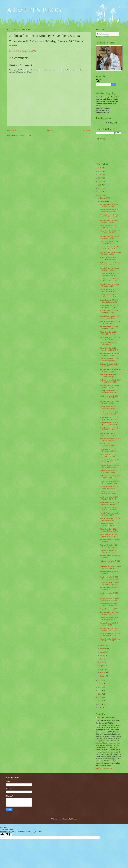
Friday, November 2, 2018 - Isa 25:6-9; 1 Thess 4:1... (110, 640)
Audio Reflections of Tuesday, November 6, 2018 (109, 573)
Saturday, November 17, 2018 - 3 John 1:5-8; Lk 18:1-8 (110, 440)
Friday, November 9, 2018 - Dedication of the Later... (109, 535)
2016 (100, 684)
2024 (100, 175)
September (104, 649)
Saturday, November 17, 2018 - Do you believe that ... (110, 434)
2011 (100, 701)
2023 (100, 178)
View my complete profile (104, 768)
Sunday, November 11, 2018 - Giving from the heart (109, 503)
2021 (100, 185)
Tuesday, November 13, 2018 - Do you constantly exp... (110, 482)
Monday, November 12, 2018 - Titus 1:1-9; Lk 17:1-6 (110, 498)
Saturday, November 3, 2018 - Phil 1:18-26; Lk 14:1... (109, 624)
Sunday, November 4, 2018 (108, 609)
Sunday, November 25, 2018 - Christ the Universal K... (109, 301)
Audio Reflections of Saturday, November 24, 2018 (110, 312)
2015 (100, 687)
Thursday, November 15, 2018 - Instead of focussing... (110, 461)
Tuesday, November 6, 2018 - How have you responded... (109, 578)
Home (49, 131)
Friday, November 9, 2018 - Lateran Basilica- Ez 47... (109, 530)
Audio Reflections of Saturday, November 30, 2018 (110, 205)
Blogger (74, 819)
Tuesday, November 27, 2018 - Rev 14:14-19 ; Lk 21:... (110, 280)
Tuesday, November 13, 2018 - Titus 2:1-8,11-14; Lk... (110, 487)
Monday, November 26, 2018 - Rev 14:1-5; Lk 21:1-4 (110, 296)
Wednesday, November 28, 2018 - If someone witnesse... (110, 259)
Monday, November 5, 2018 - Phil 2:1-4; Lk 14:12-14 (109, 599)
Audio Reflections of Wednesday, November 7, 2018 (110, 557)
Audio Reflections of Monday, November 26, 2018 (109, 285)
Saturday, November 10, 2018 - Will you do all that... (110, 519)
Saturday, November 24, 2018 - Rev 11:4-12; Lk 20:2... (110, 322)
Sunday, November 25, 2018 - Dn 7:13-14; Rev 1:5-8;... (109, 307)
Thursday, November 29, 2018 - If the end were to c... (110, 243)
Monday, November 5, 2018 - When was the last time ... (109, 594)
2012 (100, 697)
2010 (100, 704)
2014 (100, 691)
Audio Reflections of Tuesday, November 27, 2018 (109, 269)
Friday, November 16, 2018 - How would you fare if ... (109, 450)
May (102, 662)
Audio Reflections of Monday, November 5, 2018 (109, 589)
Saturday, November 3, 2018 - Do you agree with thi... (109, 619)
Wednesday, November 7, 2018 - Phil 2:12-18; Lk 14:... (110, 567)
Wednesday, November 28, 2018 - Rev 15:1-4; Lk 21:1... (110, 264)
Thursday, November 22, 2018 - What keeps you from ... (110, 360)
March (102, 669)
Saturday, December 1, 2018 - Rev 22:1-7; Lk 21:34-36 (109, 216)
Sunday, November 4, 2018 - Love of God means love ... (109, 605)
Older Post (86, 131)
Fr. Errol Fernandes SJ (106, 718)
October (103, 645)
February (103, 673)
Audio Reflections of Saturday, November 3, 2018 (110, 613)
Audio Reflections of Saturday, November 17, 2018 (110, 429)
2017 (100, 680)
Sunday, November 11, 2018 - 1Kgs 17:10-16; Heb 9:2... (109, 509)
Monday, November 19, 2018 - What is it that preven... (110, 408)
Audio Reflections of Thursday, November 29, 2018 (110, 237)
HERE (13, 45)
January (103, 676)
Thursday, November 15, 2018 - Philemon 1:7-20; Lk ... (110, 466)
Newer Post (12, 131)
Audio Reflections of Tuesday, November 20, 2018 (109, 386)
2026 (100, 168)
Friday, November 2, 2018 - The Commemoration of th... (110, 635)
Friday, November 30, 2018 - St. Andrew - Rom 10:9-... (110, 232)
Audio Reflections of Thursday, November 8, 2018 (110, 541)
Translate (109, 37)
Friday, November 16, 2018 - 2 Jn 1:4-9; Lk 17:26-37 (110, 456)
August (103, 652)
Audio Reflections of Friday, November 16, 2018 (109, 445)
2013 (100, 694)
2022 (100, 181)
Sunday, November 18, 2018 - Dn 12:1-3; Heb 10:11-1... (109, 424)
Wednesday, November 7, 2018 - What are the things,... (110, 562)
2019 (100, 192)
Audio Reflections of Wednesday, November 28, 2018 (110, 253)
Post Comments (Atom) (23, 136)
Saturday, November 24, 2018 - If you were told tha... (110, 317)
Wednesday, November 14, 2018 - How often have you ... (110, 471)
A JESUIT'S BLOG (34, 10)
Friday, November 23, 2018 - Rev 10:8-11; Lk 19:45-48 (109, 349)
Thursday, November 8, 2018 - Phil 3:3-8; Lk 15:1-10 (110, 551)
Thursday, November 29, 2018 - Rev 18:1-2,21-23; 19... (110, 248)
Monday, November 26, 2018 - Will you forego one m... (110, 290)
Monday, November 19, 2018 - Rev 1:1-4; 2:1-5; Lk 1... (110, 413)
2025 (100, 171)
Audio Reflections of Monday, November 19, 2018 (109, 402)
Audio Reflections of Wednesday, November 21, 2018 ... (110, 370)
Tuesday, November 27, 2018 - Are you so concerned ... (110, 274)
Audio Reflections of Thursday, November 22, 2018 (110, 354)
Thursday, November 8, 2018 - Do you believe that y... (110, 546)
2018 (100, 195)
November (104, 201)
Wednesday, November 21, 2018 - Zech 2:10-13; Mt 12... (110, 381)
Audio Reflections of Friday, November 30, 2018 (109, 221)
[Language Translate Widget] (107, 34)
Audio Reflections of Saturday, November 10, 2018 (110, 514)
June (102, 659)
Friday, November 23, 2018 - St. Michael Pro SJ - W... (110, 333)
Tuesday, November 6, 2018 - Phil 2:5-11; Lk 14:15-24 (109, 583)
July (102, 655)
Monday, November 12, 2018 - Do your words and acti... (110, 493)
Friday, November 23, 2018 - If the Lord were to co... (110, 338)
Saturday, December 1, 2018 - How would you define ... (109, 211)
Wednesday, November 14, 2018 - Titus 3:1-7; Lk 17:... (110, 477)
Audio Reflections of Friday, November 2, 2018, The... (109, 629)
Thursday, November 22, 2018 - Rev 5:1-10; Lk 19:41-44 (110, 365)
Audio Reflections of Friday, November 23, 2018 (109, 328)
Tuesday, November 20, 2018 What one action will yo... (109, 392)
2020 (100, 188)
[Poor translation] (8, 834)
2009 (100, 708)
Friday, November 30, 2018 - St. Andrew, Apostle (110, 227)
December (104, 198)
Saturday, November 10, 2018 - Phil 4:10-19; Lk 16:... (110, 525)
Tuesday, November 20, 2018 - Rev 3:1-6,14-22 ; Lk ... (110, 397)
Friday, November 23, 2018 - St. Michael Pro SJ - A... (110, 344)
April (102, 666)
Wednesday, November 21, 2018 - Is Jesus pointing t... (110, 376)
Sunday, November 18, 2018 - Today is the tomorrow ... (109, 418)
